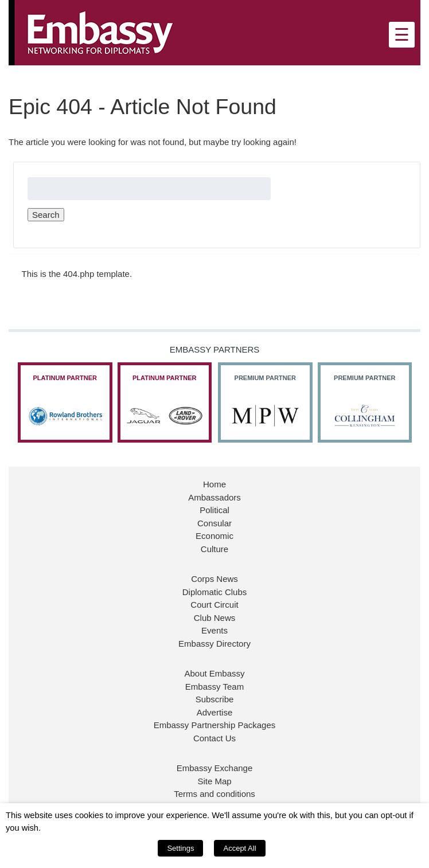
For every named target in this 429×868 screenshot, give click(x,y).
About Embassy (214, 673)
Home (214, 484)
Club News (215, 618)
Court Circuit (214, 605)
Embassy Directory (214, 644)
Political (214, 510)
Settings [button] (180, 848)
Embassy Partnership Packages (215, 725)
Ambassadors (214, 497)
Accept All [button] (239, 848)
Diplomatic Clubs (215, 592)
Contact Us (214, 738)
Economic (214, 536)
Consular (214, 523)
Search (46, 215)
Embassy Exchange (215, 768)
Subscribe (215, 699)
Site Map (214, 781)
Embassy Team (214, 687)
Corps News (214, 579)
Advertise (215, 712)
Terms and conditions (214, 794)
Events (214, 630)
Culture (214, 549)
